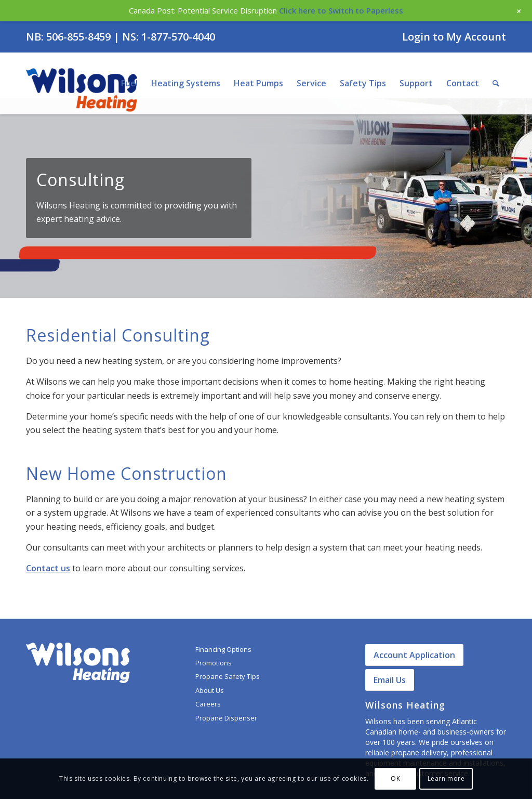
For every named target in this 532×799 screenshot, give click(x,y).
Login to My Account (454, 37)
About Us (210, 690)
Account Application (414, 655)
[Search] (496, 83)
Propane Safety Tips (228, 676)
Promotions (214, 663)
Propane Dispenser (226, 718)
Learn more (446, 778)
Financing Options (223, 649)
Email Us (390, 680)
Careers (208, 704)
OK (395, 778)
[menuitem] (451, 37)
